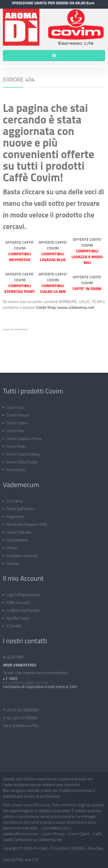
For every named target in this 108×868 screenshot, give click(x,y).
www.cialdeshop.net (76, 307)
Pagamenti (15, 515)
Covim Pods (16, 445)
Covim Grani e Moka (23, 453)
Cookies (13, 562)
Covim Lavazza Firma (24, 437)
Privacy (12, 546)
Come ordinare (19, 531)
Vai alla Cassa (18, 617)
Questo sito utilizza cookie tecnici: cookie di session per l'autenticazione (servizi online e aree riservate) (48, 780)
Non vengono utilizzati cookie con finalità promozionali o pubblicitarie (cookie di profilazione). (49, 792)
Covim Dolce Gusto (22, 460)
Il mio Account (18, 601)
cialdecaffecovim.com (21, 832)
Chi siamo (15, 499)
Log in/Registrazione (23, 593)
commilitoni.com (56, 827)
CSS (35, 858)
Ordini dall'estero (20, 507)
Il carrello (14, 624)
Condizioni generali (22, 554)
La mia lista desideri (23, 609)
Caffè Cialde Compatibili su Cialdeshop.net (52, 835)
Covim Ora (15, 429)
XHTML (18, 858)
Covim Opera (17, 421)
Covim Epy (15, 406)
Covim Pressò (18, 414)
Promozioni (16, 468)
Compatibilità (17, 539)
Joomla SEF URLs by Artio (15, 329)
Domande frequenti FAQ (27, 523)
